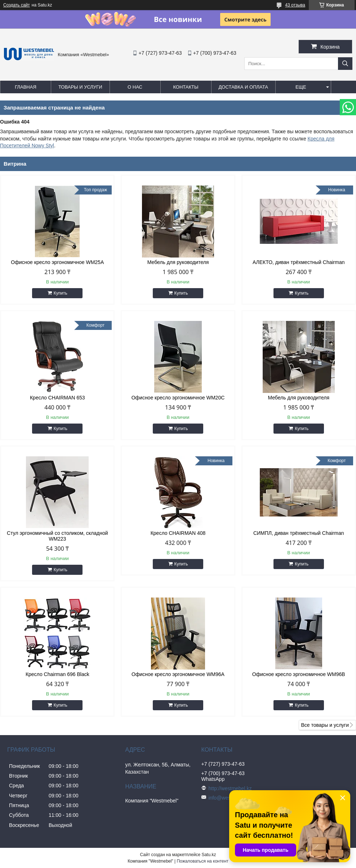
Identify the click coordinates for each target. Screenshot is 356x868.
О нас (135, 87)
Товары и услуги (80, 87)
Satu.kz (209, 855)
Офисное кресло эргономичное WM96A (178, 674)
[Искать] (345, 64)
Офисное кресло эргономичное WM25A (57, 262)
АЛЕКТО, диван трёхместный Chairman (299, 262)
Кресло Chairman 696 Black (57, 674)
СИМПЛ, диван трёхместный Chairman (299, 533)
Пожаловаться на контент (202, 861)
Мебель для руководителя (178, 262)
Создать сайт (17, 5)
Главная (26, 87)
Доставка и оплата (243, 87)
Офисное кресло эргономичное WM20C (178, 398)
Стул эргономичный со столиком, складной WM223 (57, 536)
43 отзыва (295, 5)
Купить (61, 293)
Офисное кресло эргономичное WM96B (299, 674)
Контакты (186, 87)
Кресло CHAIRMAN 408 (178, 533)
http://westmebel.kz (230, 788)
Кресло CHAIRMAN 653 (57, 398)
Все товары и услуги (325, 725)
